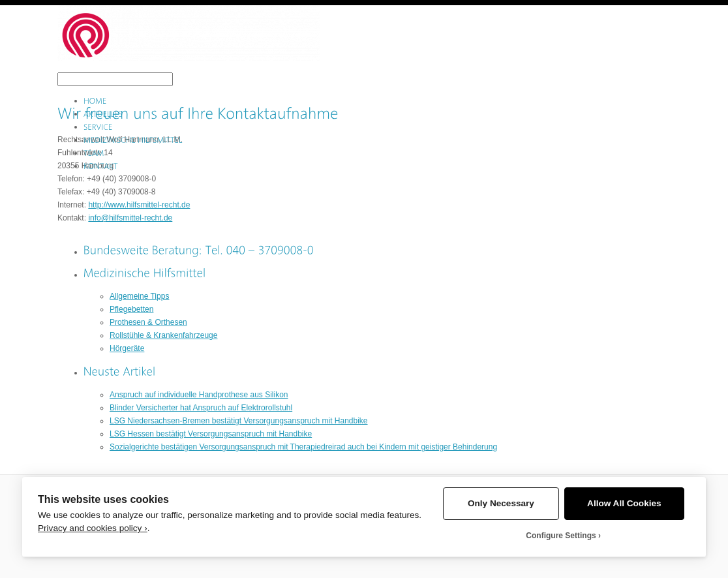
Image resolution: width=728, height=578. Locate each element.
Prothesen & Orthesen (148, 322)
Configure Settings (561, 536)
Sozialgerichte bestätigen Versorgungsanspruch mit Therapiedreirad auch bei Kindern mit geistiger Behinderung (303, 447)
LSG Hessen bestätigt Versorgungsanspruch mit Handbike (211, 434)
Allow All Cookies (624, 503)
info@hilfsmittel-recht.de (130, 218)
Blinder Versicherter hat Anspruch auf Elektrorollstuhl (201, 408)
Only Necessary (501, 503)
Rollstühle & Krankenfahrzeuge (163, 335)
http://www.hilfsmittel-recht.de (139, 205)
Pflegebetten (131, 309)
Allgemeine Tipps (139, 296)
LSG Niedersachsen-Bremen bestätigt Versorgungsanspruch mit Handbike (239, 421)
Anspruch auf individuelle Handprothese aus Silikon (199, 395)
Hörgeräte (127, 348)
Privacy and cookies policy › (93, 528)
